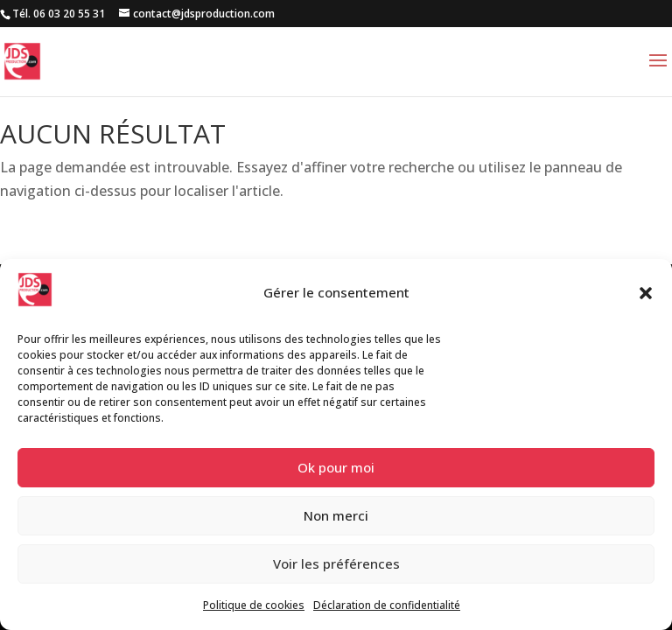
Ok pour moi (336, 467)
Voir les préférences (336, 563)
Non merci (336, 515)
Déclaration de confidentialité (387, 605)
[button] (646, 293)
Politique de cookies (254, 605)
